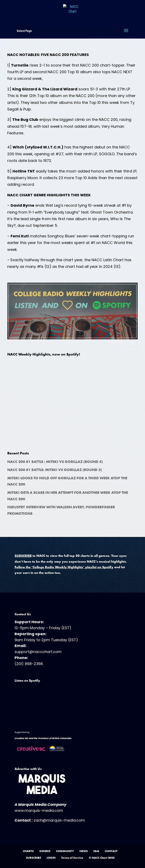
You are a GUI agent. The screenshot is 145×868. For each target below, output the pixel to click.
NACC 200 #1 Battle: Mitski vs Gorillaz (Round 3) (55, 470)
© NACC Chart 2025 (102, 858)
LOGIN (51, 858)
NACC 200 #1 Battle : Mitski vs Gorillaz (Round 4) (55, 462)
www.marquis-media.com (39, 810)
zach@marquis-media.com (59, 820)
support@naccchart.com (38, 652)
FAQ (96, 851)
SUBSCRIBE (33, 858)
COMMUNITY (65, 851)
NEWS (84, 851)
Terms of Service (72, 858)
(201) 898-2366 (29, 664)
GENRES (45, 851)
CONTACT (111, 851)
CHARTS (28, 851)
